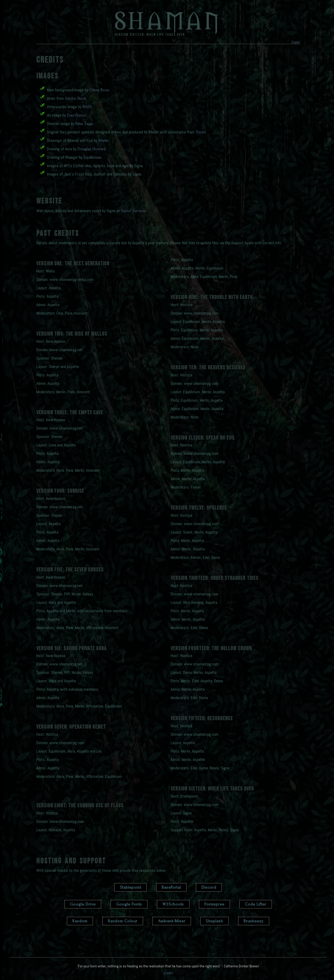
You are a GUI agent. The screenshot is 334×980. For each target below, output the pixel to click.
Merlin (154, 132)
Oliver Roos (99, 90)
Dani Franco (77, 115)
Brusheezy (254, 921)
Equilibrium (92, 157)
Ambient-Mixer (172, 921)
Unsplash (215, 921)
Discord (209, 887)
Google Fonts (129, 904)
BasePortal (171, 887)
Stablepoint (131, 887)
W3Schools (173, 904)
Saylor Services (134, 211)
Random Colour (123, 921)
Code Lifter (256, 904)
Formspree (214, 904)
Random (80, 921)
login (296, 42)
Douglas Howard (91, 149)
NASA (87, 107)
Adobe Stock (75, 98)
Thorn (200, 132)
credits (168, 973)
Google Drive (83, 904)
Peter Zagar (84, 124)
